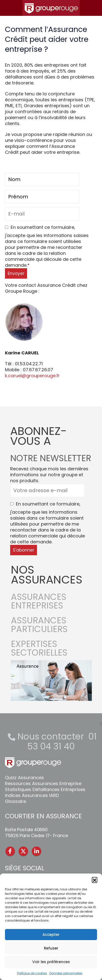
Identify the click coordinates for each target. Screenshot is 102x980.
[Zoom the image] (51, 663)
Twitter (23, 851)
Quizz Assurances (24, 778)
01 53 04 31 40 (62, 741)
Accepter (51, 935)
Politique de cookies (32, 973)
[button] (95, 880)
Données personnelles (66, 973)
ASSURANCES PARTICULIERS (39, 628)
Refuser (51, 948)
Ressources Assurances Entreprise (43, 783)
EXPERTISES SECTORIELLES (39, 651)
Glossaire (16, 801)
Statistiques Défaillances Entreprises (45, 789)
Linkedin (36, 851)
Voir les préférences (51, 962)
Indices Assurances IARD (32, 795)
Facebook (10, 851)
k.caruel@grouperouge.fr (32, 376)
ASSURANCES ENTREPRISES (39, 604)
